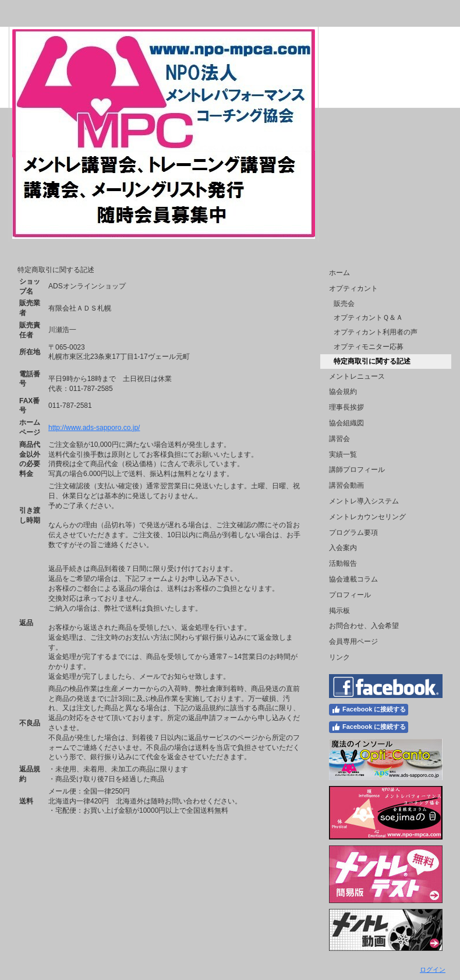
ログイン (433, 970)
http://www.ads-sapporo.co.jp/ (94, 428)
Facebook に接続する (369, 710)
